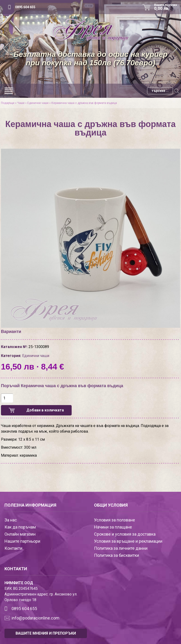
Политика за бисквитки (117, 555)
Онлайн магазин (20, 534)
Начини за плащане (113, 527)
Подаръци (8, 103)
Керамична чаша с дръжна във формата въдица (84, 103)
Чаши (21, 103)
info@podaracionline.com (35, 618)
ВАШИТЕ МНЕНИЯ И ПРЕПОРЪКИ (46, 633)
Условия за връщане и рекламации (128, 541)
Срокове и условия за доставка (125, 534)
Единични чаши (38, 103)
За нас (11, 520)
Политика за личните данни (121, 548)
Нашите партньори (22, 541)
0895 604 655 (25, 7)
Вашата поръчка (167, 7)
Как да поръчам (20, 527)
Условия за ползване (115, 520)
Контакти (13, 548)
